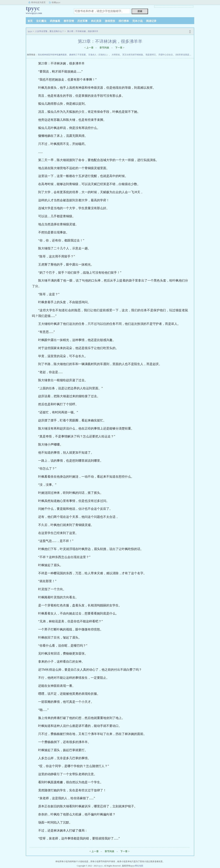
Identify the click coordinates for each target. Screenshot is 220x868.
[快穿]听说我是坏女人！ (186, 55)
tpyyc (30, 31)
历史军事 (82, 21)
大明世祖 (116, 55)
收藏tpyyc (56, 2)
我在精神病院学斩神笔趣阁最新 (52, 55)
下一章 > (120, 48)
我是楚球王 (151, 55)
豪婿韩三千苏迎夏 (78, 55)
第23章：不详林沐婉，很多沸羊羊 (83, 31)
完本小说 (137, 21)
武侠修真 (55, 21)
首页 (30, 21)
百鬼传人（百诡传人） (99, 55)
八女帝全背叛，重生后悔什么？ (49, 31)
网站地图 (139, 866)
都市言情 (69, 21)
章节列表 (104, 48)
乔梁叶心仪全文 (166, 55)
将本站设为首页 (38, 2)
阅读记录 (151, 21)
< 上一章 (89, 48)
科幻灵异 (96, 21)
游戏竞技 (110, 21)
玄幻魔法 (41, 21)
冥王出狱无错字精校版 (133, 55)
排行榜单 (124, 21)
